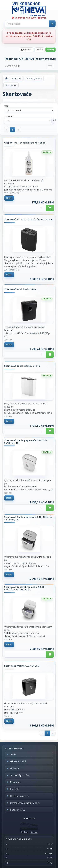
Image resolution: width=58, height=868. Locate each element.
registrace (26, 50)
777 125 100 (26, 59)
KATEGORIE (12, 66)
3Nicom (34, 832)
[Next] (18, 130)
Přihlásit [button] (40, 50)
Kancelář (16, 79)
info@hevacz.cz (45, 59)
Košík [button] (50, 50)
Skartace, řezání (34, 79)
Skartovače (11, 85)
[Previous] (6, 130)
